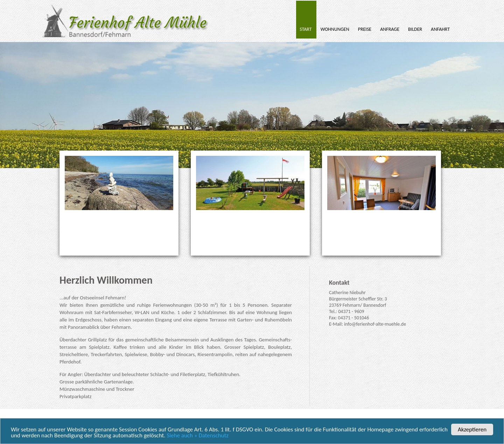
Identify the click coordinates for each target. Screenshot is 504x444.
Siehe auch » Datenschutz (197, 436)
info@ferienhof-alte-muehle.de (375, 324)
